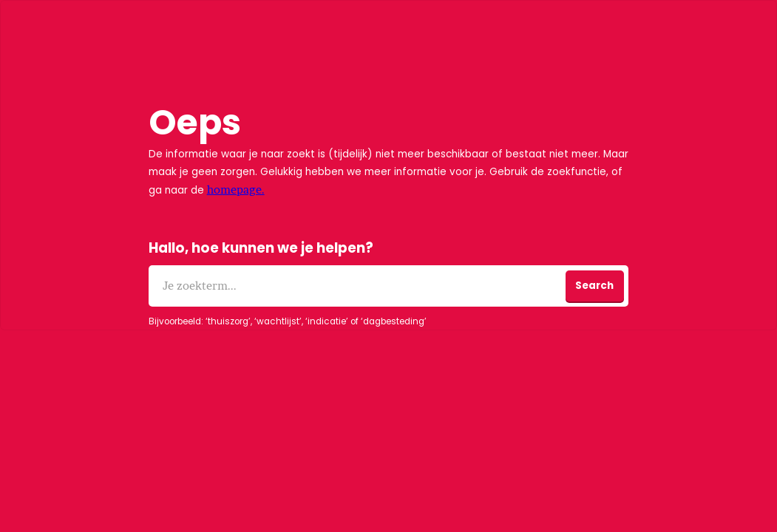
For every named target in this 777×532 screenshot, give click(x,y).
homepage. (236, 190)
